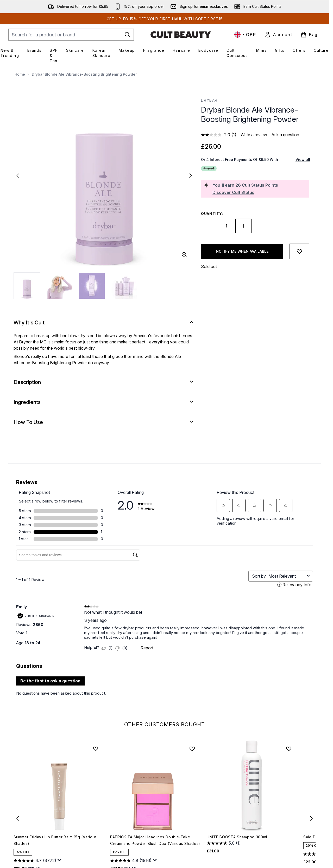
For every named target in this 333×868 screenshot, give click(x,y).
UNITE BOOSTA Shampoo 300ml (237, 837)
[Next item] (311, 818)
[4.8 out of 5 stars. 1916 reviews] (131, 861)
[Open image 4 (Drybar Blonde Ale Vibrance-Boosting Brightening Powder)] (124, 286)
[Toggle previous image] (18, 176)
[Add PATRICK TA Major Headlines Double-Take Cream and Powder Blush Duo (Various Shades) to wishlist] (192, 749)
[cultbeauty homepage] (181, 35)
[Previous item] (18, 818)
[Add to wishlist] (299, 251)
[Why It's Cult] (104, 323)
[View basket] (309, 35)
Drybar (209, 100)
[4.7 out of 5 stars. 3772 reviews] (35, 861)
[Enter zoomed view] (184, 255)
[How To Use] (104, 422)
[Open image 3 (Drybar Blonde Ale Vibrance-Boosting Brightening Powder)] (92, 286)
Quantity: (212, 214)
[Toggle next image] (191, 176)
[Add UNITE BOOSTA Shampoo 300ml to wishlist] (289, 749)
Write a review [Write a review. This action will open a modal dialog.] (254, 135)
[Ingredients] (104, 402)
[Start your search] (71, 35)
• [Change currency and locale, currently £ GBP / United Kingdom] (245, 35)
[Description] (104, 382)
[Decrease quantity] (209, 226)
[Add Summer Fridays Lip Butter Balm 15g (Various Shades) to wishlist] (96, 749)
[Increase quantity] (243, 226)
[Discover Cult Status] (260, 192)
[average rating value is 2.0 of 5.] (216, 135)
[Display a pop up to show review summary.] (60, 860)
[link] (278, 35)
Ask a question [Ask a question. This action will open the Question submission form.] (285, 135)
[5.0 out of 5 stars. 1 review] (224, 843)
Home (20, 74)
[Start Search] (127, 35)
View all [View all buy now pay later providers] (303, 159)
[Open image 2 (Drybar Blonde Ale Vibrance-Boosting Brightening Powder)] (59, 286)
